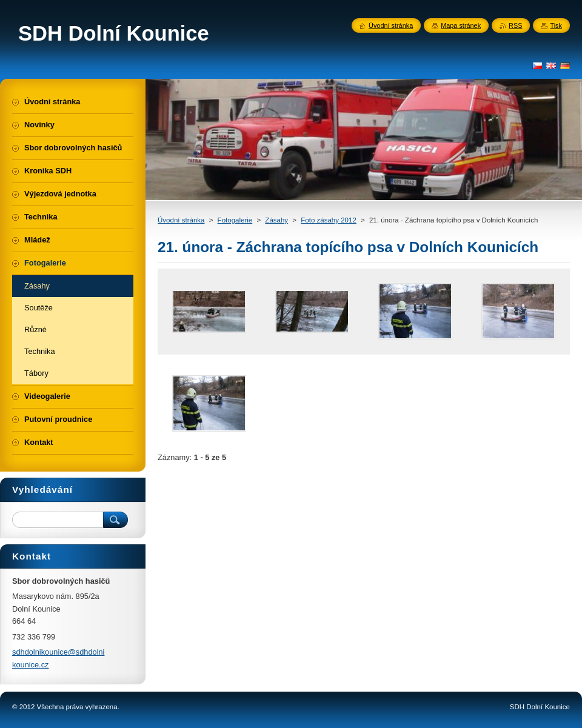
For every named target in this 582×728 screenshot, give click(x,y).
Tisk (556, 25)
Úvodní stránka (181, 220)
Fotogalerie (235, 220)
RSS (515, 25)
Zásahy (276, 220)
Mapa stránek (461, 25)
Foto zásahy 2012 (329, 220)
